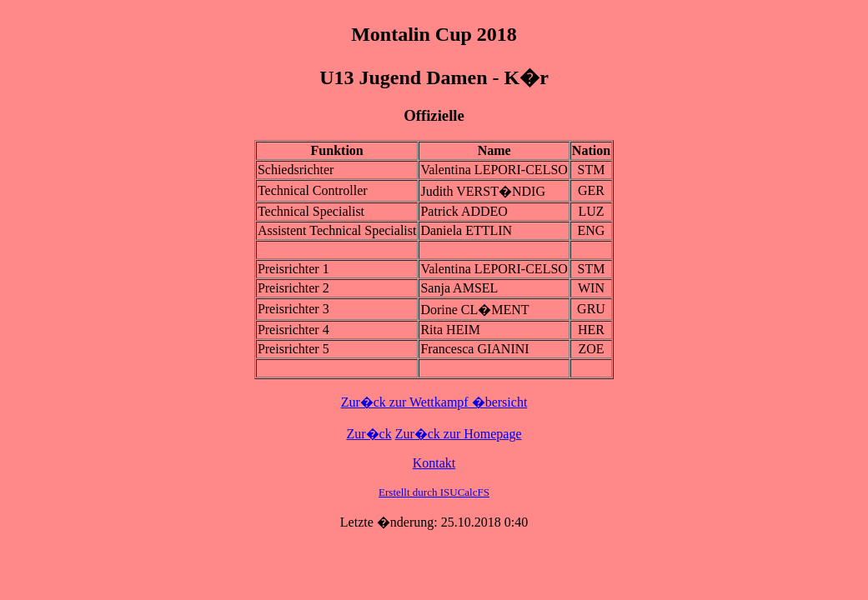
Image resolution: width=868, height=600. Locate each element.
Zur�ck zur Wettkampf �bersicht (434, 402)
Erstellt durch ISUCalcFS (434, 492)
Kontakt (434, 463)
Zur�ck (369, 434)
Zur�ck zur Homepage (459, 434)
